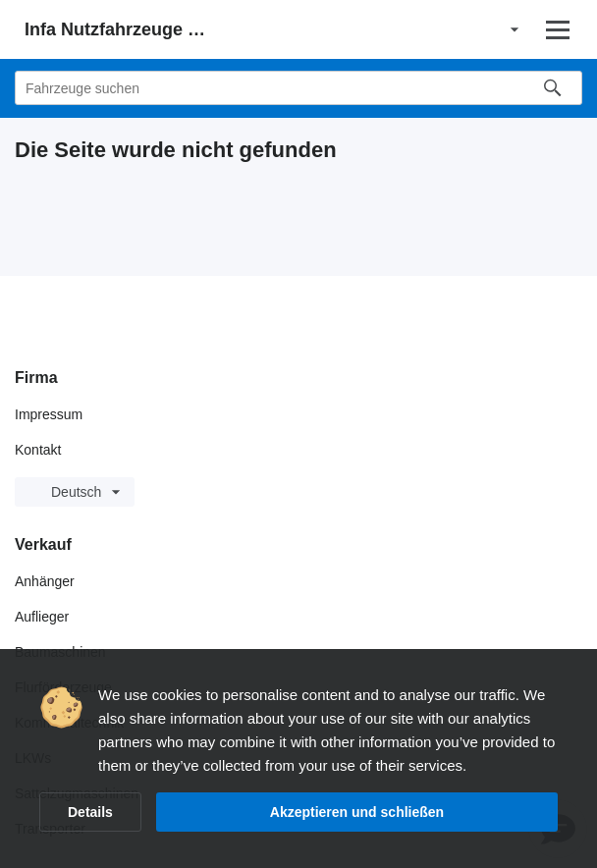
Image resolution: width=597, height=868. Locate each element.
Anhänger (45, 581)
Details (90, 812)
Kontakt (38, 450)
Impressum (49, 414)
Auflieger (42, 617)
